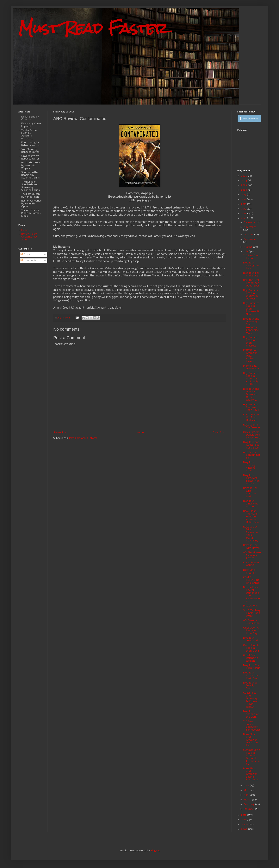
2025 (244, 176)
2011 (244, 820)
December (250, 223)
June (247, 786)
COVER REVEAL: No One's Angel (252, 580)
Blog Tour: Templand (250, 639)
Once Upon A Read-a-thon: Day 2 (251, 631)
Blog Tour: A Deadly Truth (250, 686)
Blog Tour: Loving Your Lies (251, 266)
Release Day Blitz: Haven (251, 547)
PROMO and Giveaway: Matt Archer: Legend (251, 356)
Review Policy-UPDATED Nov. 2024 (30, 237)
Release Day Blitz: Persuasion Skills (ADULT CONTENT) (251, 534)
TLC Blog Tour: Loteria (251, 257)
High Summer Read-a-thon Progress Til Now (251, 309)
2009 (245, 829)
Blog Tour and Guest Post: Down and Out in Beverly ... (251, 395)
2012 (244, 815)
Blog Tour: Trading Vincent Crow (249, 467)
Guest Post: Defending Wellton (251, 658)
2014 (244, 214)
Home (140, 433)
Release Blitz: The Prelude (251, 426)
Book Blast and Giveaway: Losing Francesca (251, 774)
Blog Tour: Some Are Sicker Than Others (251, 479)
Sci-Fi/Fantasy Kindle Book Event (252, 613)
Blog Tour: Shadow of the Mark (251, 714)
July (246, 252)
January (249, 809)
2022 (244, 190)
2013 (244, 218)
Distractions (250, 606)
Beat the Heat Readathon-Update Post (252, 283)
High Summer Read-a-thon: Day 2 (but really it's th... (251, 379)
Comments (28, 261)
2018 (244, 195)
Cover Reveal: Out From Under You (251, 418)
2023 (244, 185)
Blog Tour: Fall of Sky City (251, 274)
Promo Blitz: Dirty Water (251, 367)
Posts (25, 254)
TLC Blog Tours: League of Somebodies (252, 726)
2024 (244, 181)
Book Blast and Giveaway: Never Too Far (251, 740)
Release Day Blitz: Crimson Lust (250, 492)
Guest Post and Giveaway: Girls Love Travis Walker (251, 700)
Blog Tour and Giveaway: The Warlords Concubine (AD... (251, 326)
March (248, 800)
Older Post (219, 433)
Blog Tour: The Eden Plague (252, 667)
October (249, 235)
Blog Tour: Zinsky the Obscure (251, 504)
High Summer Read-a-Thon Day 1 (251, 407)
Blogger (155, 851)
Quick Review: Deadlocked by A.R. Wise (252, 435)
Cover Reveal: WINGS (251, 564)
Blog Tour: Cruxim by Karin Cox (251, 676)
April (247, 795)
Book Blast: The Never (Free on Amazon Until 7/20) (251, 517)
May (247, 790)
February (249, 804)
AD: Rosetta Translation (251, 622)
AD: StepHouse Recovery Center (252, 555)
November (250, 227)
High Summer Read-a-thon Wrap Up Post (251, 295)
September (250, 239)
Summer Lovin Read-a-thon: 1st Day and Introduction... (252, 757)
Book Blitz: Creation (250, 571)
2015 (244, 209)
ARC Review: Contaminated (252, 455)
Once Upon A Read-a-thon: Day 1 (251, 648)
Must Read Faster (93, 28)
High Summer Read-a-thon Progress (251, 341)
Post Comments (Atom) (83, 438)
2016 (244, 204)
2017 (244, 199)
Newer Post (61, 433)
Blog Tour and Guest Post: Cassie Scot (251, 445)
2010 (244, 825)
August (248, 247)
